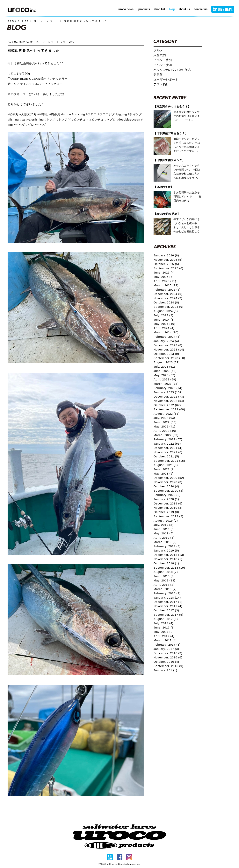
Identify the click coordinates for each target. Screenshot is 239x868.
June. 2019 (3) (164, 529)
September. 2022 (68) (169, 409)
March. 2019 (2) (165, 542)
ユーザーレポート (48, 42)
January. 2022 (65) (167, 444)
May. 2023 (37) (164, 375)
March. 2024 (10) (166, 332)
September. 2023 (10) (169, 358)
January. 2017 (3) (166, 649)
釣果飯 (158, 75)
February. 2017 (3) (167, 645)
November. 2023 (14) (169, 350)
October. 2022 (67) (167, 405)
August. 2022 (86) (167, 414)
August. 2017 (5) (166, 619)
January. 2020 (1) (166, 499)
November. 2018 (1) (168, 559)
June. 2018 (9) (164, 576)
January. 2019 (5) (166, 551)
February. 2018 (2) (167, 593)
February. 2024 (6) (167, 337)
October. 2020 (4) (166, 486)
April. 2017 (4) (164, 636)
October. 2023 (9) (166, 354)
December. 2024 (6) (168, 294)
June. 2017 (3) (164, 628)
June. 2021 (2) (164, 469)
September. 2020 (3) (168, 491)
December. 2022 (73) (169, 397)
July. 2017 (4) (163, 623)
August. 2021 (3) (166, 465)
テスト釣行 (67, 42)
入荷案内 (160, 55)
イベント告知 (163, 60)
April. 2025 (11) (165, 281)
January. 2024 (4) (166, 341)
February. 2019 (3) (167, 546)
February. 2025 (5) (167, 290)
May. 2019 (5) (163, 533)
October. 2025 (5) (166, 264)
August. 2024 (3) (166, 311)
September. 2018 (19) (169, 568)
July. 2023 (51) (164, 367)
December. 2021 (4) (168, 448)
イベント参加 (163, 65)
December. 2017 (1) (168, 602)
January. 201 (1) (165, 670)
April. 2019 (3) (164, 538)
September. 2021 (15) (169, 461)
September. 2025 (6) (168, 268)
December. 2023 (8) (168, 345)
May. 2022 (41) (164, 427)
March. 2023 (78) (166, 384)
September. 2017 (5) (168, 615)
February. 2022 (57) (168, 439)
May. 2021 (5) (163, 474)
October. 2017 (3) (166, 610)
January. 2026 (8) (166, 255)
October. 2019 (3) (166, 512)
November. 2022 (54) (169, 401)
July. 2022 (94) (164, 418)
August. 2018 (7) (166, 572)
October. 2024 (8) (166, 302)
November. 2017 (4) (168, 606)
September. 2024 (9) (168, 307)
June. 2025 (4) (164, 273)
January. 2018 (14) (167, 598)
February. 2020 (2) (167, 495)
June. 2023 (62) (165, 371)
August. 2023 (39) (167, 362)
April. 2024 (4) (164, 328)
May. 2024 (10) (164, 324)
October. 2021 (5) (166, 456)
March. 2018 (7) (165, 589)
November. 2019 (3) (168, 508)
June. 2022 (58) (165, 422)
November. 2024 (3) (168, 298)
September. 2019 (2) (168, 516)
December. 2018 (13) (169, 555)
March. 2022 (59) (166, 435)
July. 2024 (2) (163, 315)
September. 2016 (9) (168, 666)
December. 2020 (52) (169, 478)
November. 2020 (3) (168, 482)
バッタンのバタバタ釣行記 (172, 70)
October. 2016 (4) (166, 662)
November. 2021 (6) (168, 452)
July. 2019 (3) (163, 525)
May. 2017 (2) (163, 632)
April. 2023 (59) (165, 379)
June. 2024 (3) (164, 320)
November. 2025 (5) (168, 260)
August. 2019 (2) (166, 521)
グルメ (158, 50)
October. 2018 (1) (166, 563)
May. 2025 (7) (163, 277)
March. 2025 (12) (166, 285)
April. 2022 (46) (165, 431)
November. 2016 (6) (168, 657)
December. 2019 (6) (168, 503)
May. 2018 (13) (164, 580)
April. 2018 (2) (164, 585)
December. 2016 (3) (168, 653)
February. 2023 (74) (168, 388)
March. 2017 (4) (165, 640)
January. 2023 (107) (168, 392)
